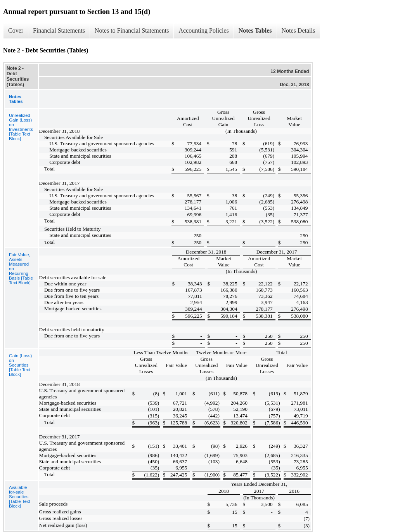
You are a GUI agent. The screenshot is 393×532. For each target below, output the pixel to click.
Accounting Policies (203, 30)
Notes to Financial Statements (132, 30)
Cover (16, 30)
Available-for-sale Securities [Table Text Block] (20, 497)
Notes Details (299, 30)
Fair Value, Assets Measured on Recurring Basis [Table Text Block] (21, 269)
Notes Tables (255, 30)
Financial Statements (59, 30)
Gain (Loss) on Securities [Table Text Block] (20, 365)
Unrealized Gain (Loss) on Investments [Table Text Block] (21, 127)
